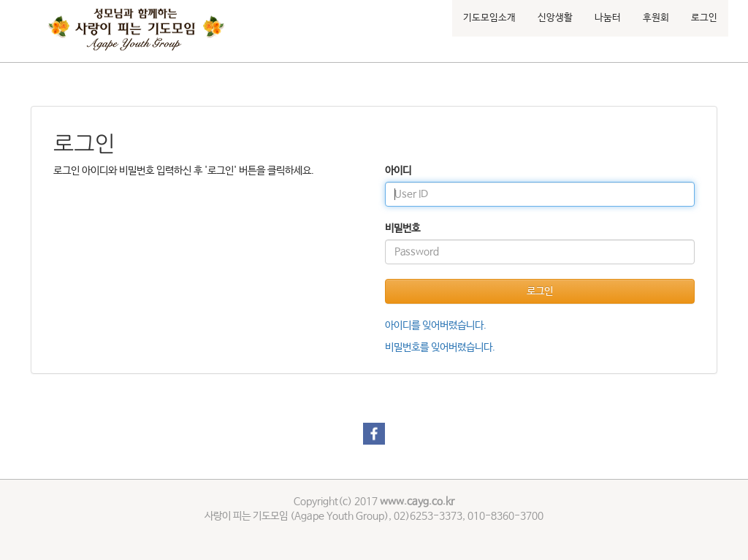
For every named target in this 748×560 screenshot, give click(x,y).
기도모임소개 (489, 18)
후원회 (656, 18)
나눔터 (608, 18)
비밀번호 (402, 229)
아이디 (398, 171)
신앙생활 (555, 18)
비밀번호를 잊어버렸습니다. (440, 348)
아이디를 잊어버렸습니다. (436, 326)
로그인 (704, 18)
